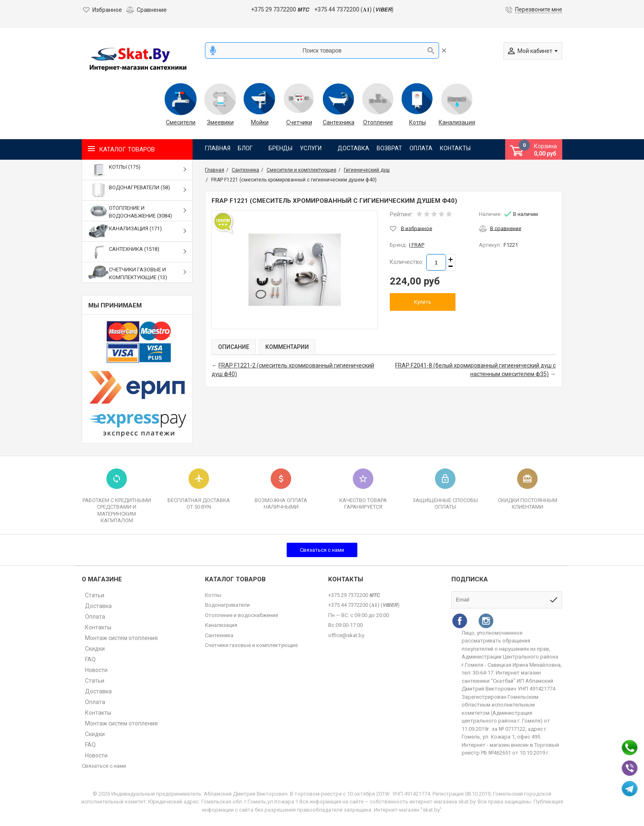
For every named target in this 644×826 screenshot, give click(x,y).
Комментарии (287, 347)
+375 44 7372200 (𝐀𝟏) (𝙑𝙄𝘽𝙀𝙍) (354, 9)
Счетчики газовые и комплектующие (251, 645)
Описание (234, 347)
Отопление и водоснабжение (241, 615)
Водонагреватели (227, 605)
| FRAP (417, 245)
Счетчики (299, 122)
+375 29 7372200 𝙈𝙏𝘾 (280, 9)
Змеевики (220, 122)
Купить (423, 302)
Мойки (260, 122)
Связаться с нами (322, 550)
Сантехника (339, 122)
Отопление (378, 122)
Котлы (417, 122)
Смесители (181, 122)
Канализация (457, 122)
